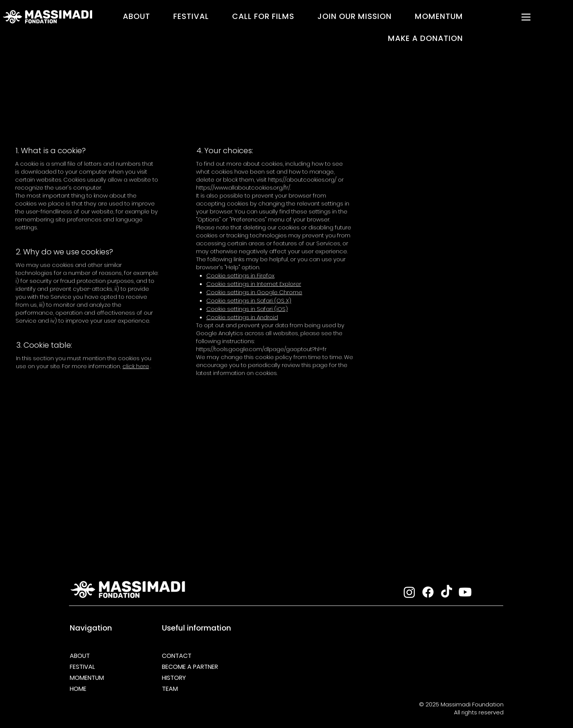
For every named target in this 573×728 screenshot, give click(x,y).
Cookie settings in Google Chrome (254, 292)
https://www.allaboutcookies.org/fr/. (243, 187)
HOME (78, 689)
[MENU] (526, 17)
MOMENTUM (87, 678)
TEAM (170, 689)
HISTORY (174, 678)
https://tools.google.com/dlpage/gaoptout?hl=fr (261, 349)
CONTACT (177, 656)
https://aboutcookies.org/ (302, 180)
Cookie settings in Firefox (240, 275)
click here (136, 366)
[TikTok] (447, 592)
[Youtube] (465, 592)
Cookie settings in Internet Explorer (254, 284)
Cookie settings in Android (242, 317)
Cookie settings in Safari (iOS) (247, 309)
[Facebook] (428, 592)
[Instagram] (409, 592)
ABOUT (80, 656)
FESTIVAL (82, 667)
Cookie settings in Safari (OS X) (249, 300)
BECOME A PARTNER (189, 667)
